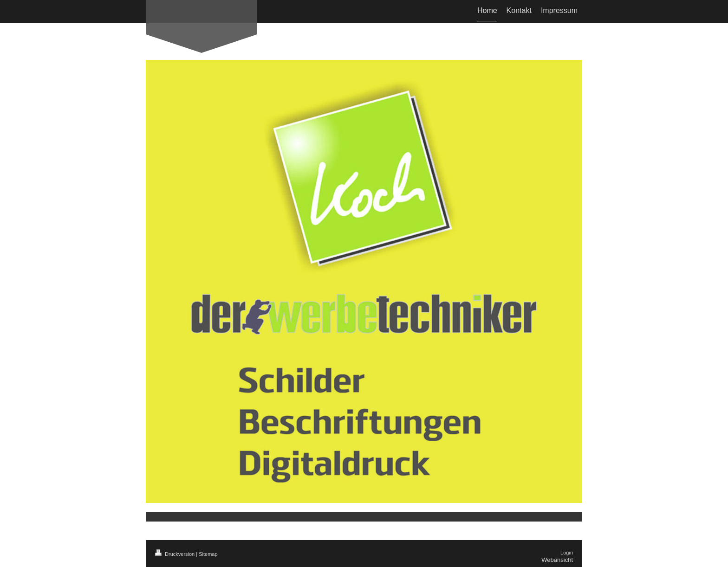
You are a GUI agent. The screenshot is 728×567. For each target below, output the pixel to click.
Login (567, 553)
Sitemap (208, 554)
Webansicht (557, 560)
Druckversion (175, 554)
